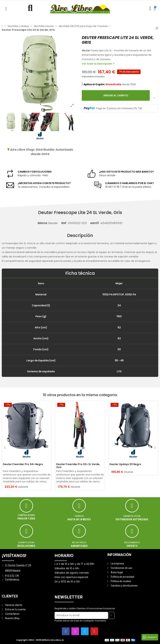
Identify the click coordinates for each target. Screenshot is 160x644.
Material (41, 294)
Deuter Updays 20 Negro (125, 464)
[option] (40, 73)
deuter (86, 50)
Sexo (41, 283)
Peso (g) (41, 316)
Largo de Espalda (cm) (41, 360)
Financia (79, 516)
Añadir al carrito (116, 95)
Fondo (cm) (41, 349)
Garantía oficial (132, 516)
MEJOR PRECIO (79, 542)
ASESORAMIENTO (132, 542)
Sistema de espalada (41, 371)
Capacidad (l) (41, 305)
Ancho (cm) (41, 338)
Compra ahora (26, 515)
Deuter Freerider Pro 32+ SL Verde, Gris (78, 466)
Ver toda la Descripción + (98, 64)
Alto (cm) (41, 327)
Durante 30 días (26, 542)
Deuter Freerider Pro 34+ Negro (23, 464)
